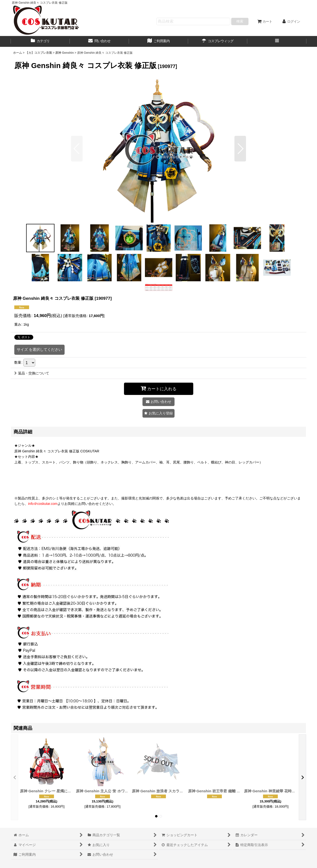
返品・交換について (32, 373)
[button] (277, 41)
